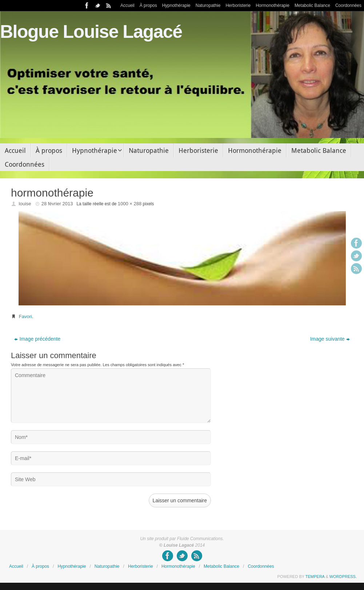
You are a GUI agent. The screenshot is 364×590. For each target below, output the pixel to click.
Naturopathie (208, 5)
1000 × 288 (130, 204)
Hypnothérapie (176, 5)
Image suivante (330, 339)
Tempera (315, 577)
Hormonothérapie (273, 5)
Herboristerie (238, 5)
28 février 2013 (57, 204)
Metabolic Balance (312, 5)
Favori (25, 316)
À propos (148, 5)
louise (25, 204)
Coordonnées (348, 5)
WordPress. (343, 577)
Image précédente (37, 339)
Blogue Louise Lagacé (91, 32)
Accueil (127, 5)
